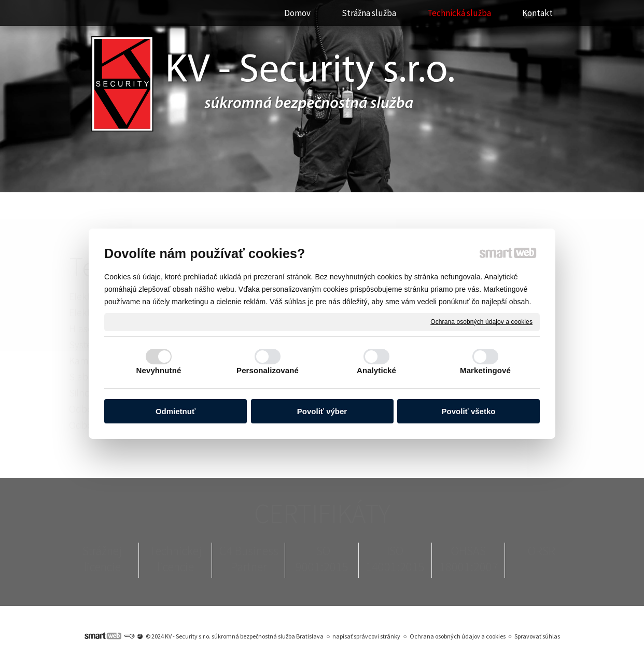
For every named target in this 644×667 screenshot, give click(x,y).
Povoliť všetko (469, 412)
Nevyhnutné (159, 370)
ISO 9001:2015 (322, 559)
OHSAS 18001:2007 (469, 559)
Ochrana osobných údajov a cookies (481, 322)
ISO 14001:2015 (395, 559)
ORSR (542, 551)
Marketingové (485, 370)
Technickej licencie (176, 559)
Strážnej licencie (102, 559)
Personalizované (268, 370)
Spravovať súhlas (537, 636)
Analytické (376, 370)
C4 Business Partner (249, 559)
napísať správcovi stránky (366, 636)
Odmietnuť (176, 412)
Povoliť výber (322, 412)
